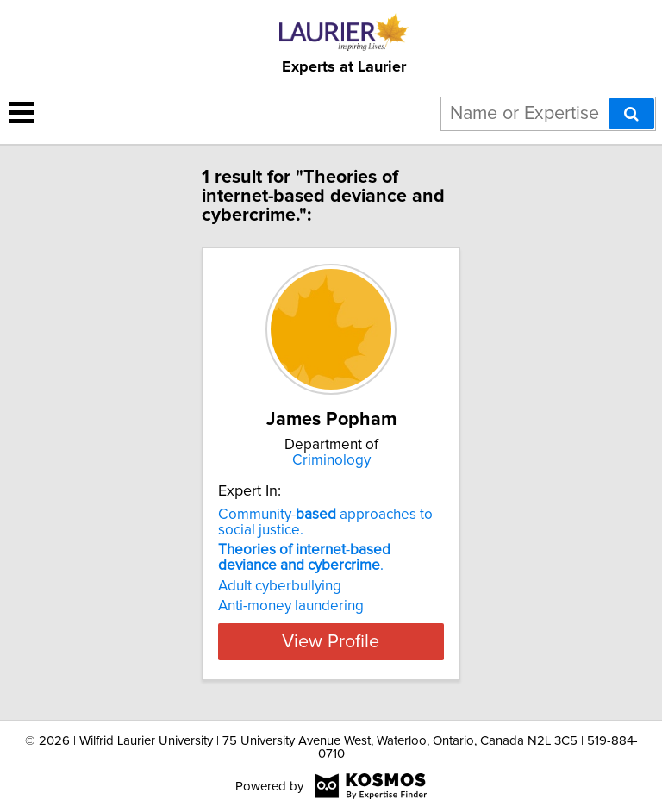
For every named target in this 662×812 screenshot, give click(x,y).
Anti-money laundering (291, 606)
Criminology (331, 460)
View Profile (331, 641)
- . (304, 558)
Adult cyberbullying (280, 586)
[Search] (631, 114)
